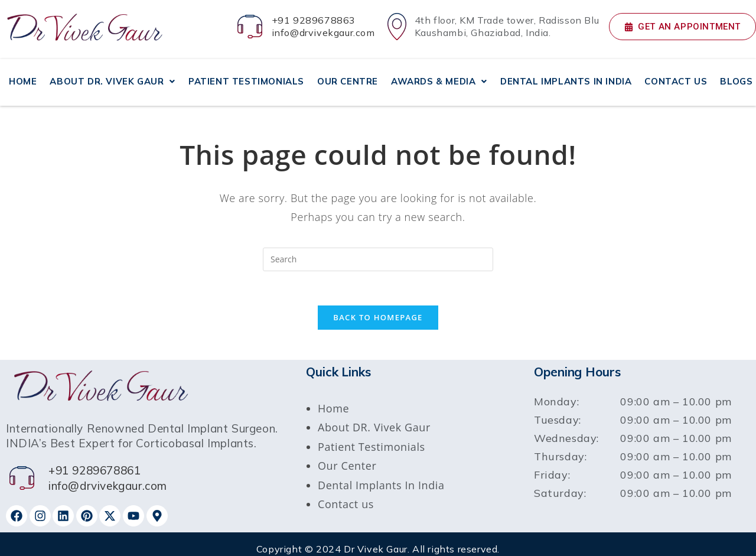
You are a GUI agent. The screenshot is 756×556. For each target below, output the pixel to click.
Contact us (346, 494)
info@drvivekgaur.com (323, 32)
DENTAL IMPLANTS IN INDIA (566, 75)
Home (333, 398)
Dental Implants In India (381, 475)
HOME (23, 75)
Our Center (347, 456)
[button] (113, 76)
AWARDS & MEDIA (439, 75)
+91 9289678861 (94, 461)
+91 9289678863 (314, 20)
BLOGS (736, 75)
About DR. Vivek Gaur (374, 418)
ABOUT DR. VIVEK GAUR (113, 75)
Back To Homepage (378, 307)
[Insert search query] (378, 248)
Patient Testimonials (372, 437)
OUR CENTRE (348, 75)
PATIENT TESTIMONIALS (246, 75)
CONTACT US (676, 75)
